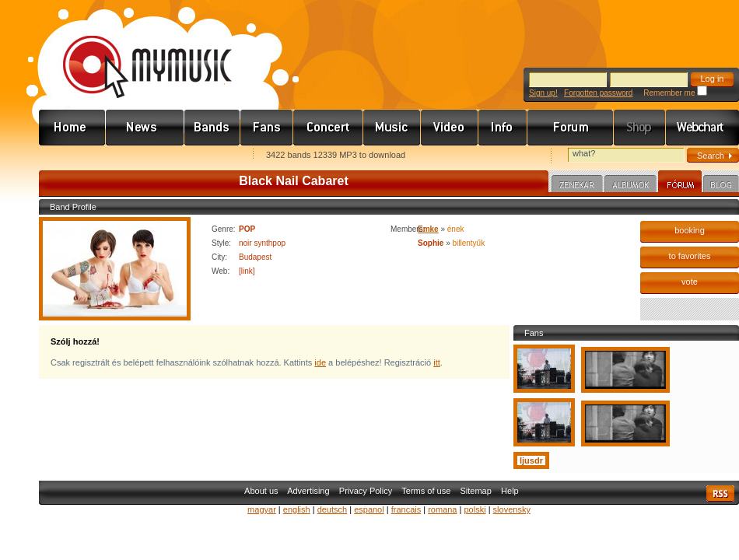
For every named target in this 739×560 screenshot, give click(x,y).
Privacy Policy (366, 491)
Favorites (71, 156)
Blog (721, 186)
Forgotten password (598, 93)
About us (261, 491)
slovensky (512, 509)
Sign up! (543, 93)
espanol (369, 509)
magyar (262, 509)
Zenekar (577, 186)
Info (503, 128)
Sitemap (476, 491)
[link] (247, 271)
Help (510, 491)
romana (442, 509)
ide (320, 362)
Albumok (630, 186)
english (297, 509)
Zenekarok (212, 128)
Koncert (328, 128)
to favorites (690, 256)
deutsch (333, 509)
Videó (450, 128)
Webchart (702, 128)
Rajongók (267, 128)
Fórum (571, 128)
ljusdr (531, 460)
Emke (428, 229)
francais (406, 509)
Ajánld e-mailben (203, 156)
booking (690, 230)
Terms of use (426, 491)
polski (475, 509)
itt (437, 362)
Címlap (72, 128)
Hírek (145, 128)
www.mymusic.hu (134, 51)
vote (690, 282)
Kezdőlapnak (137, 156)
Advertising (308, 491)
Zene (392, 128)
